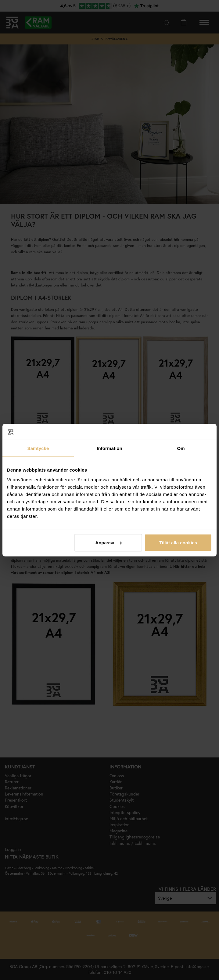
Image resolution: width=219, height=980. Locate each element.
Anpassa (108, 542)
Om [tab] (181, 448)
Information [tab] (109, 448)
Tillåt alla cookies (178, 542)
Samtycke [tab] (38, 448)
